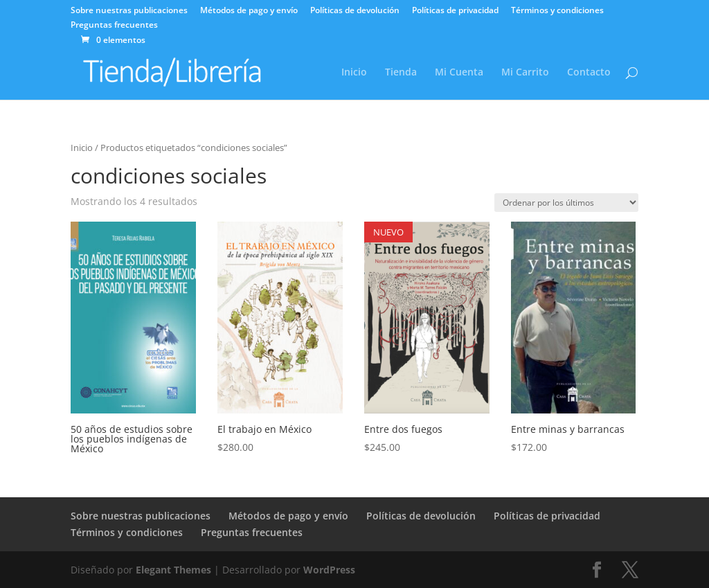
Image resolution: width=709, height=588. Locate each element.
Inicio (354, 73)
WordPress (329, 570)
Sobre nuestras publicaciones (129, 11)
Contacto (589, 73)
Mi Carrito (525, 73)
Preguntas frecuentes (114, 26)
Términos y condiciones (557, 11)
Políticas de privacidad (455, 11)
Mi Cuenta (459, 73)
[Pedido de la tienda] (566, 203)
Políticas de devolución (355, 11)
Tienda (401, 73)
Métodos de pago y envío (249, 11)
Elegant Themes (173, 570)
